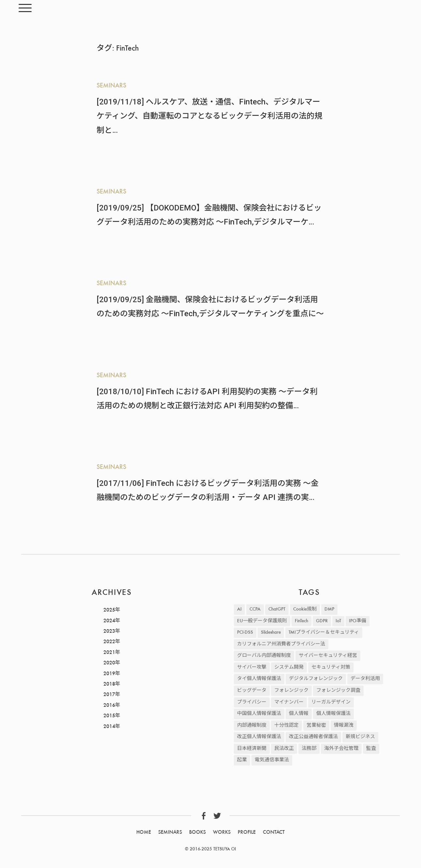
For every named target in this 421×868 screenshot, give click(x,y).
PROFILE (247, 832)
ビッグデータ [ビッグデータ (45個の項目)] (252, 691)
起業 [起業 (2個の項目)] (242, 760)
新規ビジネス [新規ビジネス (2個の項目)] (360, 737)
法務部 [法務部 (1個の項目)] (309, 749)
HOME (144, 832)
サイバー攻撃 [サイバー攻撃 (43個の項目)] (252, 667)
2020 (109, 663)
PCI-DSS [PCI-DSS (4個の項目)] (245, 633)
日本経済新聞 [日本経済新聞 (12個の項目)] (252, 749)
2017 (109, 695)
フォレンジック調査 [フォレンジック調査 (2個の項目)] (338, 691)
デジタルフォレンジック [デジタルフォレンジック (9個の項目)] (316, 679)
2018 (109, 684)
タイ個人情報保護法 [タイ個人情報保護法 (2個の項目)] (259, 679)
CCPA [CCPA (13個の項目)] (255, 609)
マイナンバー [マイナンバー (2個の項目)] (289, 702)
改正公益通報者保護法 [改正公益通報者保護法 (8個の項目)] (313, 737)
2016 (109, 705)
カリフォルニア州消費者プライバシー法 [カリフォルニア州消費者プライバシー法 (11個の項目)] (281, 644)
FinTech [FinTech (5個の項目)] (301, 621)
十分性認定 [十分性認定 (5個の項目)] (286, 726)
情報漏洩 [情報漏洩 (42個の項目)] (344, 726)
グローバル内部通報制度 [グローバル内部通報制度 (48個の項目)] (264, 656)
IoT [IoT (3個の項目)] (338, 621)
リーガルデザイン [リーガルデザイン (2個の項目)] (331, 702)
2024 (109, 621)
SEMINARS (111, 86)
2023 (109, 631)
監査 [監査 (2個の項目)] (371, 749)
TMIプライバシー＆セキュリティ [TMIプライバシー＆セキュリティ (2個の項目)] (324, 633)
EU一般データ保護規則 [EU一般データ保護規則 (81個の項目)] (262, 621)
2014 (109, 727)
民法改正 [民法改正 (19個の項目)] (284, 749)
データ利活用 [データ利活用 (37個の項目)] (365, 679)
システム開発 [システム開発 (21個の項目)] (289, 667)
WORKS (222, 832)
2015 (109, 716)
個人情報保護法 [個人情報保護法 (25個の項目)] (333, 714)
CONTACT (274, 832)
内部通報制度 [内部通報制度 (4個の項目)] (252, 726)
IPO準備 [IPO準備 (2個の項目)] (358, 621)
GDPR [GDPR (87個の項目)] (322, 621)
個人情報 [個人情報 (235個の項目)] (299, 714)
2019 (109, 674)
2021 (109, 653)
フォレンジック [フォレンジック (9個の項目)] (291, 691)
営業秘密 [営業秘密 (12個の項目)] (316, 726)
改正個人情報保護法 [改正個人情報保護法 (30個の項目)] (259, 737)
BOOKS (197, 832)
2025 (109, 610)
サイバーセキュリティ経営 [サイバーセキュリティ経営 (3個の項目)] (328, 656)
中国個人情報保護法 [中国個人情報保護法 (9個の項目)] (259, 714)
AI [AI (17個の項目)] (239, 609)
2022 (109, 642)
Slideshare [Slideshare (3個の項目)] (271, 633)
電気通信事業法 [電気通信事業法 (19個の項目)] (272, 760)
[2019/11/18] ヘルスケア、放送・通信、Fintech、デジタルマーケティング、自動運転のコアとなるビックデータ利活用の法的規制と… (209, 116)
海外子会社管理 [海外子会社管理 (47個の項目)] (341, 749)
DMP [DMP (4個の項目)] (329, 609)
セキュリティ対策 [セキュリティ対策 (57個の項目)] (331, 667)
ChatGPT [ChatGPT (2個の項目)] (277, 609)
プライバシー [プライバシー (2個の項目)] (252, 702)
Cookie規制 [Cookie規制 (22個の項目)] (305, 609)
